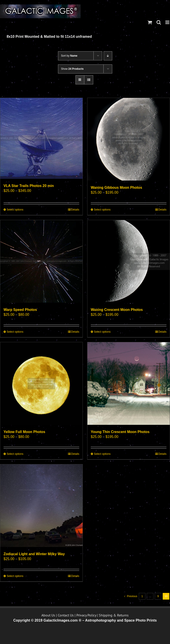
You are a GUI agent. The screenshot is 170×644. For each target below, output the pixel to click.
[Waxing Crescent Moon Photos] (129, 261)
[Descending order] (108, 56)
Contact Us (66, 615)
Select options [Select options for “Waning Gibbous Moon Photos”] (102, 210)
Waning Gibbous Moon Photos (116, 188)
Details (75, 210)
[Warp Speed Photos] (41, 261)
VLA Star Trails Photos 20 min (29, 186)
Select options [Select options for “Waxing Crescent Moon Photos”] (102, 332)
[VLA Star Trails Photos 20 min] (41, 138)
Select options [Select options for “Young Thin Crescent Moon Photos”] (102, 454)
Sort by (69, 56)
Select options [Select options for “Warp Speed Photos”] (15, 332)
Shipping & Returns (114, 615)
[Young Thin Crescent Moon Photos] (129, 384)
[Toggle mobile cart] (150, 22)
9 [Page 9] (158, 596)
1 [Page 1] (142, 596)
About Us (48, 615)
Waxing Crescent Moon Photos (117, 310)
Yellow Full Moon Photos (24, 432)
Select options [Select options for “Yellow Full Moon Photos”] (15, 454)
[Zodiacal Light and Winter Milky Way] (41, 506)
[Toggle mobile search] (159, 22)
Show (72, 69)
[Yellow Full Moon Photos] (41, 384)
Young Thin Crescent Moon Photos (120, 432)
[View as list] (89, 80)
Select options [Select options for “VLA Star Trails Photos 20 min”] (15, 210)
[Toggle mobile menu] (168, 22)
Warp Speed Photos (20, 310)
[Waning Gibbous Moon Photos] (129, 139)
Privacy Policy (86, 615)
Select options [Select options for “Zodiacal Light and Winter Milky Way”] (15, 576)
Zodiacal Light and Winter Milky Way (34, 554)
